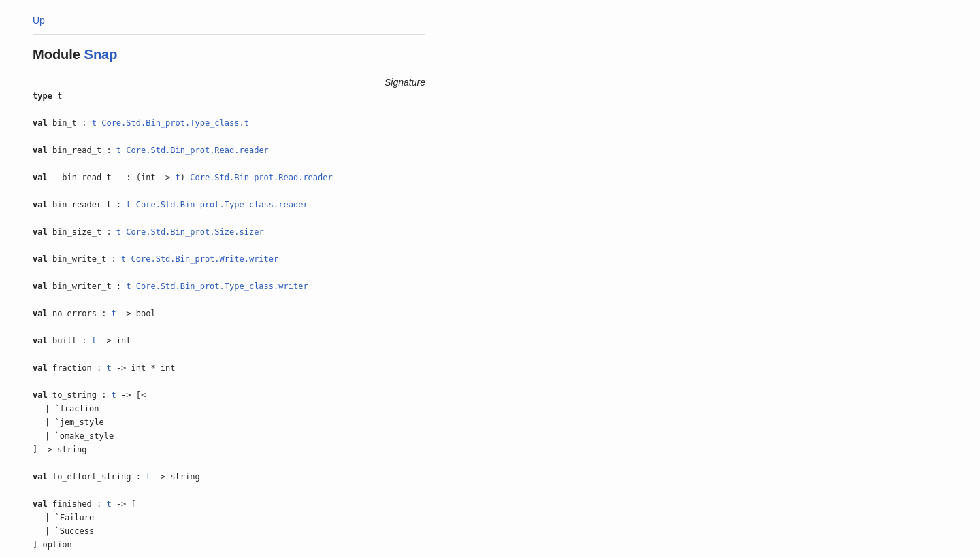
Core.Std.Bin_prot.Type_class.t (175, 123)
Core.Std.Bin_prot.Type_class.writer (222, 286)
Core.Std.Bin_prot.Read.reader (197, 150)
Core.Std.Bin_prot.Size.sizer (195, 232)
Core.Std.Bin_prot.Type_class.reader (222, 205)
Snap (101, 54)
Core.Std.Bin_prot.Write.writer (205, 259)
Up (39, 20)
